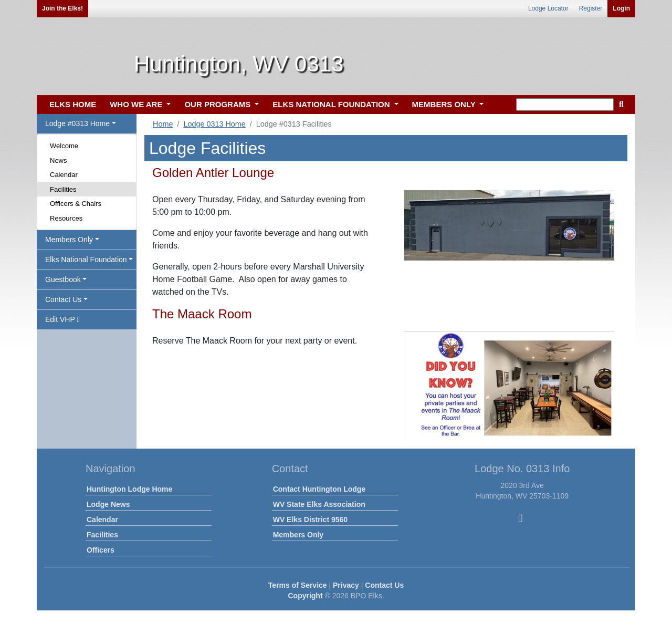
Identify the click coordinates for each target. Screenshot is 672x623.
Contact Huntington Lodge (319, 489)
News (59, 160)
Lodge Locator (548, 8)
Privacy (346, 585)
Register (591, 8)
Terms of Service (298, 585)
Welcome (64, 146)
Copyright (305, 596)
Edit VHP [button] (62, 319)
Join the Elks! (62, 8)
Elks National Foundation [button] (86, 259)
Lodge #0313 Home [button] (77, 123)
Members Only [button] (69, 240)
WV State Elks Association (319, 504)
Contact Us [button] (63, 299)
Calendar (64, 175)
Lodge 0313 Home (214, 124)
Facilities (63, 189)
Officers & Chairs (76, 204)
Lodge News (108, 504)
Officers (101, 550)
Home (163, 124)
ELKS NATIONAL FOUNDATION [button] (332, 104)
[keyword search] (565, 105)
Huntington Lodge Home (129, 489)
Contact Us (384, 585)
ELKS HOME (73, 104)
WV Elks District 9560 (310, 520)
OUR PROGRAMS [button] (218, 104)
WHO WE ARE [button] (137, 104)
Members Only (298, 535)
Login (621, 8)
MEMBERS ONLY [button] (445, 104)
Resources (66, 218)
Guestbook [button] (63, 279)
